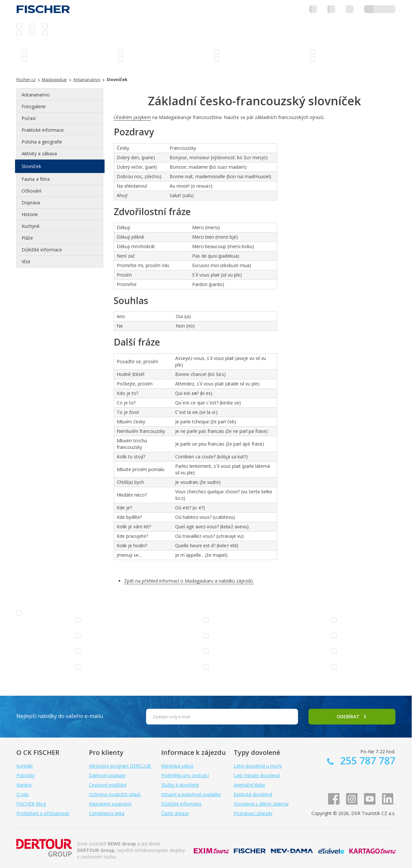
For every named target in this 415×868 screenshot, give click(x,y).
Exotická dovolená (253, 794)
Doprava (31, 203)
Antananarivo (36, 95)
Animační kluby (249, 785)
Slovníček (31, 166)
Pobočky (25, 775)
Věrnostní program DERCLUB (120, 766)
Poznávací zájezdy (253, 813)
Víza (26, 261)
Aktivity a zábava (39, 153)
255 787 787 (366, 761)
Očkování (31, 191)
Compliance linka (107, 813)
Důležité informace (42, 250)
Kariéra (24, 785)
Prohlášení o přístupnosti (43, 813)
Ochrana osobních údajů (115, 794)
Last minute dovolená (257, 775)
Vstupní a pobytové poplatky (191, 794)
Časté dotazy (175, 813)
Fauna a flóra (36, 179)
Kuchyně (31, 226)
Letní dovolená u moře (258, 766)
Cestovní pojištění (108, 785)
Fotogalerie (34, 106)
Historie (30, 214)
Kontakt (25, 766)
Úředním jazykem (132, 117)
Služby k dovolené (180, 785)
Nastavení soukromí (110, 804)
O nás (23, 794)
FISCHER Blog (31, 804)
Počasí (29, 118)
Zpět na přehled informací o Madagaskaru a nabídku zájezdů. (189, 581)
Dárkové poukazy (107, 775)
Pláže (27, 238)
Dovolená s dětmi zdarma (261, 804)
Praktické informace (43, 130)
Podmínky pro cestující (185, 775)
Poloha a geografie (42, 142)
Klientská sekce (177, 766)
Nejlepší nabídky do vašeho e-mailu (60, 716)
